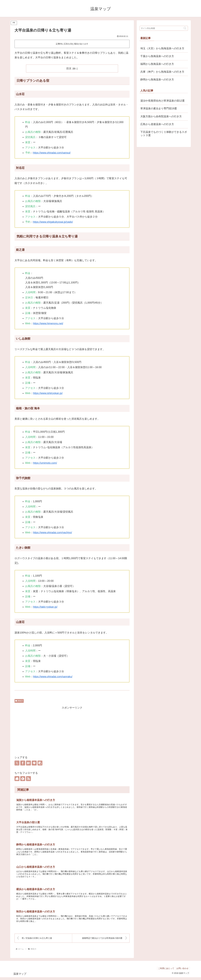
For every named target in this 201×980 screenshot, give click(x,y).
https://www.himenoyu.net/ (48, 323)
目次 (69, 68)
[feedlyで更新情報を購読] (23, 779)
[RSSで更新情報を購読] (28, 779)
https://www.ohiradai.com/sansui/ (52, 153)
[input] (164, 28)
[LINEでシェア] (34, 763)
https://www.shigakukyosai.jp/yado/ (53, 222)
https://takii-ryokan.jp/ (45, 607)
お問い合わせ (182, 971)
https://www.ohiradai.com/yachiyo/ (52, 533)
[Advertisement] (72, 730)
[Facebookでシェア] (23, 763)
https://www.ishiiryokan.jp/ (48, 393)
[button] (40, 763)
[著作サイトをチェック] (17, 779)
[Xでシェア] (17, 763)
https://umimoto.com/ (45, 463)
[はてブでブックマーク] (28, 763)
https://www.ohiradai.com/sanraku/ (53, 677)
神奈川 (19, 701)
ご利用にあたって (165, 971)
